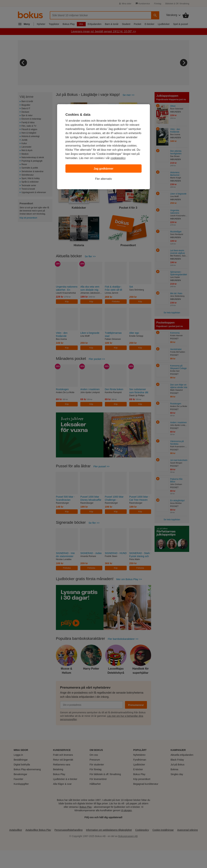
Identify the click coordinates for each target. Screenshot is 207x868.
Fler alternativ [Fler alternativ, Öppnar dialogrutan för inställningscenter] (104, 179)
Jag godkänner (103, 169)
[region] (103, 147)
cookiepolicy (118, 158)
